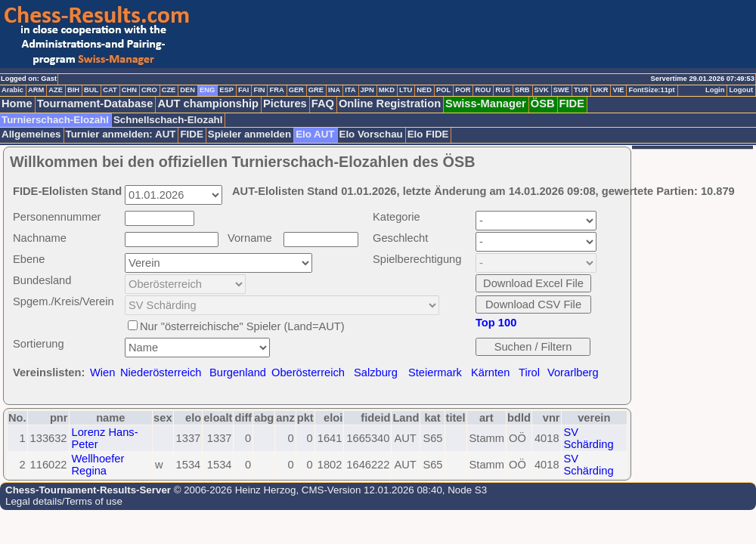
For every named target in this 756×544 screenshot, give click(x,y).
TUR (581, 90)
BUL (91, 90)
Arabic (12, 90)
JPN (367, 90)
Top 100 (496, 323)
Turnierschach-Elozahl (55, 120)
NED (424, 90)
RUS (503, 90)
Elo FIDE (428, 134)
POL (443, 90)
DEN (187, 90)
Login (715, 90)
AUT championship (208, 104)
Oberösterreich (308, 372)
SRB (522, 90)
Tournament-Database (95, 104)
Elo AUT (315, 134)
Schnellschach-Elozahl (168, 120)
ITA (350, 90)
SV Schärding (589, 438)
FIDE (572, 104)
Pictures (285, 104)
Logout (741, 90)
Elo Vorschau (371, 134)
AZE (56, 90)
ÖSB (543, 104)
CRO (149, 90)
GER (296, 90)
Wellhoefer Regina (98, 465)
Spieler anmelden (249, 134)
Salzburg (376, 372)
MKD (387, 90)
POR (463, 90)
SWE (561, 90)
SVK (542, 90)
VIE (618, 90)
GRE (316, 90)
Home (17, 104)
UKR (600, 90)
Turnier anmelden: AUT (121, 134)
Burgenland (238, 372)
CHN (129, 90)
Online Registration (390, 104)
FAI (244, 90)
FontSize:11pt (651, 90)
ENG (207, 90)
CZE (169, 90)
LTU (406, 90)
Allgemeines (31, 134)
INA (334, 90)
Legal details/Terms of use (64, 501)
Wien (102, 372)
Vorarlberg (573, 372)
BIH (73, 90)
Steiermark (435, 372)
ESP (226, 90)
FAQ (323, 104)
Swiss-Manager (486, 104)
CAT (110, 90)
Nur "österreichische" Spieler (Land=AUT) (242, 326)
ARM (36, 90)
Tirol (529, 372)
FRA (276, 90)
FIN (259, 90)
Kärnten (490, 372)
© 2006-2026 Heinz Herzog (233, 490)
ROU (483, 90)
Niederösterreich (161, 372)
